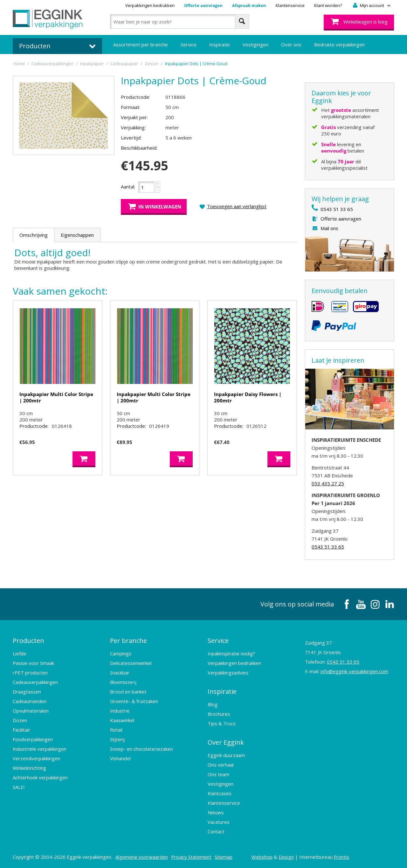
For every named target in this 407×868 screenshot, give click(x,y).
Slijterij (117, 739)
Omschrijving (34, 235)
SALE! (19, 787)
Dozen (20, 720)
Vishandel (120, 758)
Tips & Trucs (222, 723)
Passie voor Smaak (33, 663)
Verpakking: (133, 127)
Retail (116, 730)
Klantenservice (290, 5)
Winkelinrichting (29, 768)
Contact (216, 831)
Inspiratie (220, 44)
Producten (28, 641)
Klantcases (220, 793)
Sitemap (224, 857)
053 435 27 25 (328, 483)
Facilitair (21, 730)
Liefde (20, 653)
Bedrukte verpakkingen (339, 44)
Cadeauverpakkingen (35, 682)
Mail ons (329, 228)
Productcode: (135, 97)
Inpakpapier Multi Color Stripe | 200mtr (56, 397)
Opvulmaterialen (31, 711)
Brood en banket (128, 692)
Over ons (291, 44)
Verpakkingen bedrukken (150, 5)
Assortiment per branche (141, 44)
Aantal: (128, 187)
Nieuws (216, 812)
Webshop (262, 857)
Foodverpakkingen (33, 739)
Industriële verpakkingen (40, 749)
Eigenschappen (77, 235)
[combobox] (179, 21)
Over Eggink (226, 742)
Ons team (218, 774)
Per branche (128, 641)
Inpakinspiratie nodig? (231, 653)
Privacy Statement (191, 857)
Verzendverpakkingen (36, 758)
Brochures (219, 714)
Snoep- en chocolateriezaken (141, 749)
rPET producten (30, 673)
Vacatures (219, 822)
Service (189, 44)
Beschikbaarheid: (139, 148)
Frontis (341, 857)
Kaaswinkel (122, 720)
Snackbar (120, 673)
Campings (121, 653)
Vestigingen (255, 44)
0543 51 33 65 (337, 209)
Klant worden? (328, 5)
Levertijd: (131, 138)
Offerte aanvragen (203, 5)
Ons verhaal (221, 765)
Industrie (120, 711)
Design (286, 857)
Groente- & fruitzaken (134, 701)
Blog (213, 704)
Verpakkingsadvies (228, 673)
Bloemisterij (123, 682)
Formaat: (131, 107)
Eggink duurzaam (226, 755)
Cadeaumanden (30, 701)
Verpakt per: (134, 117)
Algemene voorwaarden (142, 857)
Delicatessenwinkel (131, 663)
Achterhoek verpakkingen (40, 777)
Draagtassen (27, 692)
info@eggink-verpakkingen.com (354, 671)
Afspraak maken (249, 5)
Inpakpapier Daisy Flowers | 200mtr (248, 397)
